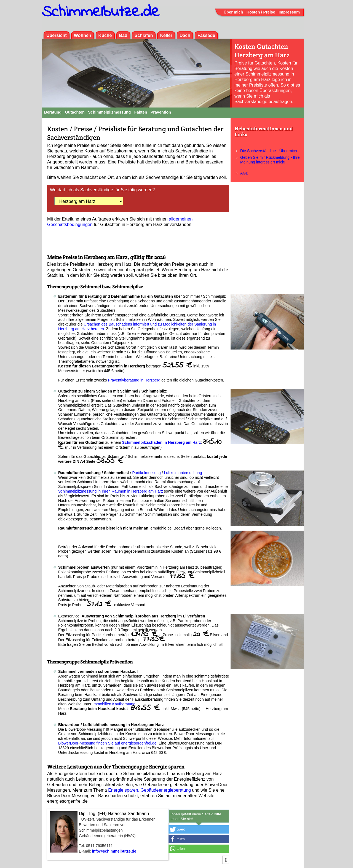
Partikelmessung (146, 473)
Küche (105, 35)
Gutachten (75, 112)
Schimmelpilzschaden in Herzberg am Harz (162, 442)
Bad (123, 35)
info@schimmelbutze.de (114, 851)
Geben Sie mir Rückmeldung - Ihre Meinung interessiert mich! (270, 160)
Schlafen (144, 35)
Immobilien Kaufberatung (114, 704)
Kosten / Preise (261, 12)
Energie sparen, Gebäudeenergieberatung (149, 790)
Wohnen (83, 35)
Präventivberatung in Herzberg (135, 380)
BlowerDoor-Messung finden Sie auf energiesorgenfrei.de (107, 743)
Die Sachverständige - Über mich (268, 151)
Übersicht (57, 35)
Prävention (161, 112)
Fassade (206, 35)
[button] (199, 829)
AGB (244, 173)
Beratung (53, 112)
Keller (166, 35)
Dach (185, 35)
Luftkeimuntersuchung (183, 473)
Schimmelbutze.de (101, 12)
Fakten (141, 112)
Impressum (289, 12)
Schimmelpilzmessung (109, 112)
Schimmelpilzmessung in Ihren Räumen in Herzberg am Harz (111, 491)
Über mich (233, 12)
